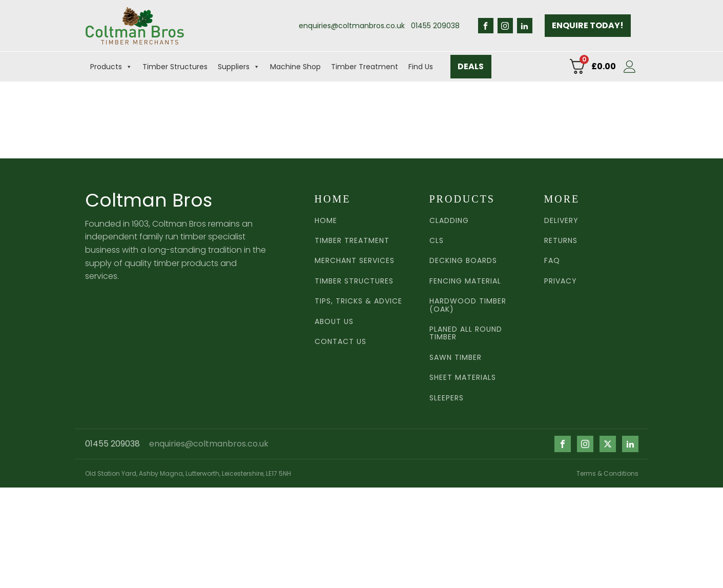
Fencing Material (465, 281)
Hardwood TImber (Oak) (468, 305)
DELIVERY (561, 221)
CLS (437, 241)
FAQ (552, 261)
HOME (326, 221)
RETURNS (561, 241)
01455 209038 (435, 26)
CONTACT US (340, 342)
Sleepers (447, 398)
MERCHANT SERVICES (355, 261)
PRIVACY (561, 281)
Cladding (449, 221)
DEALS (471, 66)
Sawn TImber (456, 358)
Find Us (421, 67)
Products (111, 67)
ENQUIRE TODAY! (588, 25)
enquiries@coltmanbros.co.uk (352, 26)
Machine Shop (295, 67)
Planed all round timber (466, 333)
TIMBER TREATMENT (352, 241)
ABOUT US (334, 322)
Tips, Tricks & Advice (358, 301)
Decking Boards (463, 261)
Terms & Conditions (607, 473)
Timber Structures (175, 67)
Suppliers (239, 67)
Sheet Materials (463, 378)
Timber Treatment (365, 67)
